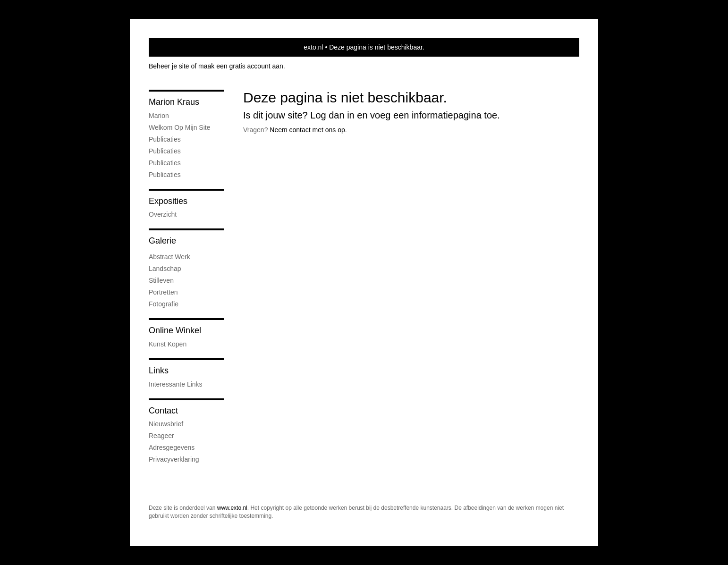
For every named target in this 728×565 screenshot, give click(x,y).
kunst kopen (168, 344)
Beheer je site (169, 66)
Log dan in (332, 115)
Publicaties (165, 139)
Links (159, 371)
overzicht (163, 214)
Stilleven (161, 280)
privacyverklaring (174, 459)
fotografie (164, 304)
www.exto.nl (232, 508)
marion (159, 116)
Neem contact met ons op (307, 130)
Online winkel (175, 330)
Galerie (162, 241)
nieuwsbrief (166, 424)
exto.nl (313, 47)
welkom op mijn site (179, 127)
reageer (161, 436)
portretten (163, 292)
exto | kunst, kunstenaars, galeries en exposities (175, 47)
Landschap (165, 269)
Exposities (168, 201)
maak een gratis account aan (241, 66)
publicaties (165, 175)
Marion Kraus (174, 102)
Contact (163, 411)
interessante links (176, 384)
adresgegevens (172, 447)
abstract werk (169, 257)
